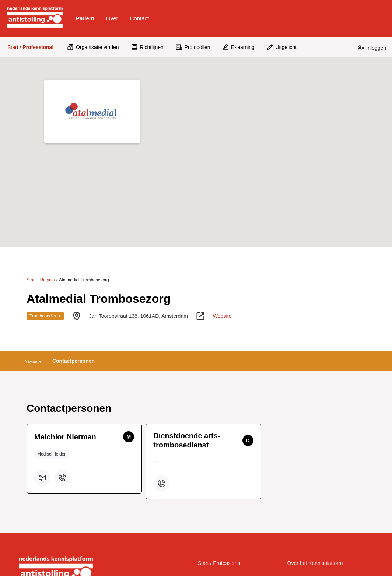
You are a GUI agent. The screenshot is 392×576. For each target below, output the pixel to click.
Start (31, 280)
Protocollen (193, 47)
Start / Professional (220, 563)
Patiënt (85, 18)
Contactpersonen (73, 361)
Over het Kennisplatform (315, 563)
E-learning (238, 47)
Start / (30, 47)
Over (112, 18)
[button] (85, 18)
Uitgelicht (281, 47)
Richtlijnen (147, 47)
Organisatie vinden (93, 47)
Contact (140, 18)
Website (222, 316)
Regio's (48, 280)
